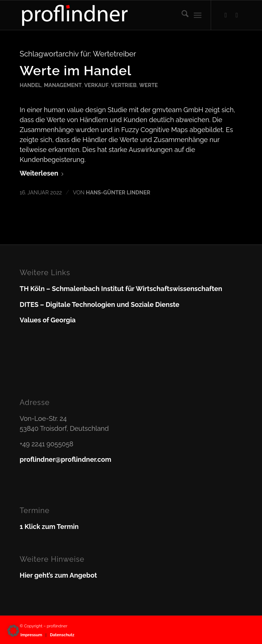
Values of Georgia (48, 320)
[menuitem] (181, 15)
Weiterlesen (42, 173)
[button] (13, 631)
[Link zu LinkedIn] (237, 15)
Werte (149, 85)
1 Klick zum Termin (49, 527)
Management (63, 85)
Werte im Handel (75, 70)
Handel (30, 85)
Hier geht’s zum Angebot (58, 575)
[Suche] (181, 15)
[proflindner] (109, 15)
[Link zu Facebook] (226, 15)
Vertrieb (124, 85)
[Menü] (198, 15)
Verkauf (96, 85)
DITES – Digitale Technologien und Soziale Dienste (99, 304)
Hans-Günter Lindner (118, 192)
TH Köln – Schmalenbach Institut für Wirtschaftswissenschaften (121, 289)
